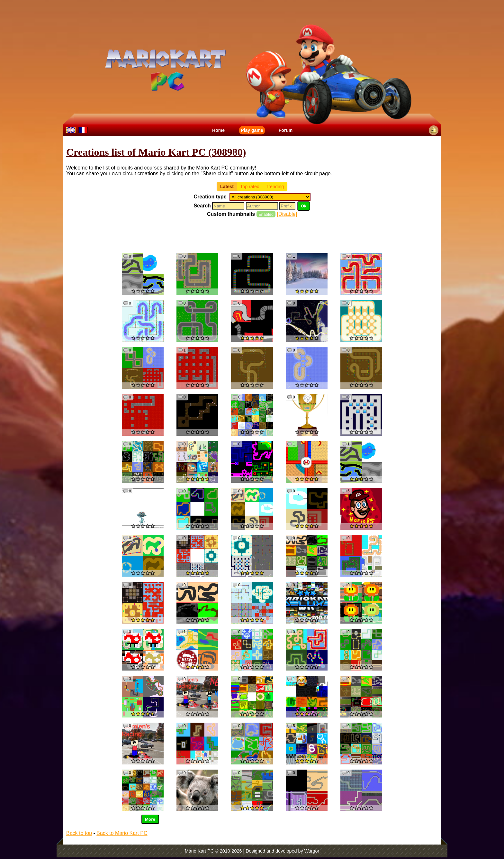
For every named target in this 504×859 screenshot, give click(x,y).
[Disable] (287, 214)
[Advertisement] (252, 235)
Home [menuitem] (218, 130)
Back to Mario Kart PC (122, 833)
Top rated (250, 187)
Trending (275, 187)
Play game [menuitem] (252, 130)
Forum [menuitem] (286, 130)
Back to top (79, 833)
